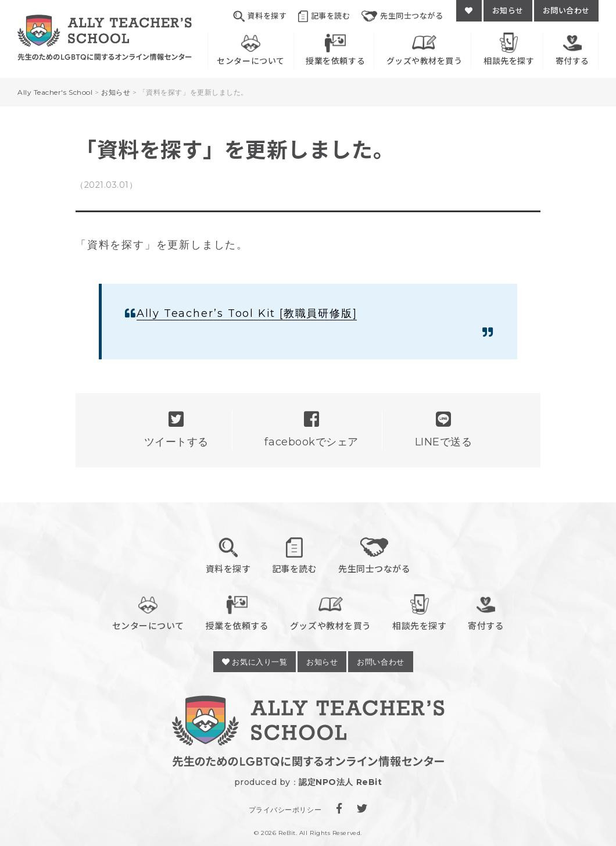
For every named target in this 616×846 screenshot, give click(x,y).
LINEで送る (444, 429)
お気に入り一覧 (255, 662)
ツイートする (176, 429)
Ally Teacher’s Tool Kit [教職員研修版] (247, 313)
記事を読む (324, 16)
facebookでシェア (311, 429)
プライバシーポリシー (285, 810)
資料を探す (260, 16)
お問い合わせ (566, 10)
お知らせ (508, 10)
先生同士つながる (402, 16)
